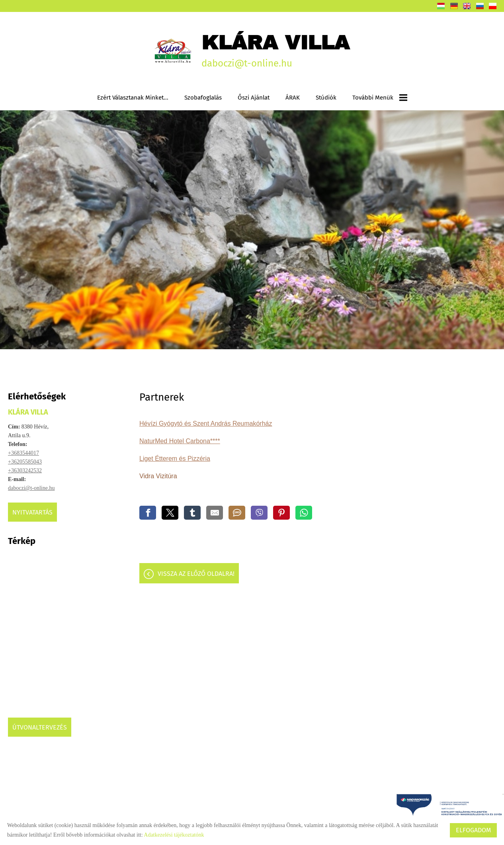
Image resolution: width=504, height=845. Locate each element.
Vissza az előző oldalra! (196, 574)
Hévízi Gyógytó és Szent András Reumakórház (206, 423)
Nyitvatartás (32, 512)
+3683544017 (23, 453)
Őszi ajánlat (254, 98)
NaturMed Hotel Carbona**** (180, 441)
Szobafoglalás (203, 98)
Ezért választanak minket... (133, 98)
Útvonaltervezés (40, 727)
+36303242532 (25, 470)
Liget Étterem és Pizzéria (175, 459)
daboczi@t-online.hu (31, 488)
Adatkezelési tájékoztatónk (174, 835)
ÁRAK (293, 98)
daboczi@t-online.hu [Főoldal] (275, 50)
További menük (380, 98)
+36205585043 (25, 462)
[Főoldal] (173, 51)
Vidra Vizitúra (159, 476)
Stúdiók (326, 98)
